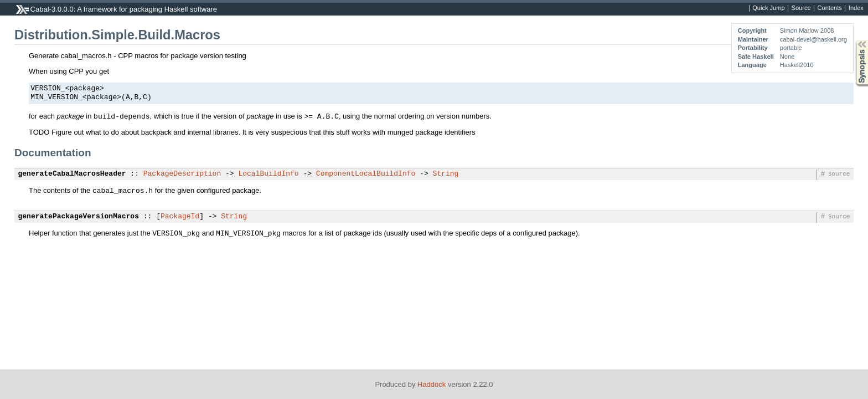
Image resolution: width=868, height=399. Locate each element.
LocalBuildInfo (268, 174)
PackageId (180, 217)
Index (856, 8)
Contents (830, 8)
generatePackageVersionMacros (79, 217)
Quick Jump (768, 8)
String (445, 174)
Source (801, 8)
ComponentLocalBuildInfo (366, 174)
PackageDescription (182, 174)
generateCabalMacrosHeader (72, 174)
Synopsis (853, 40)
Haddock (432, 384)
